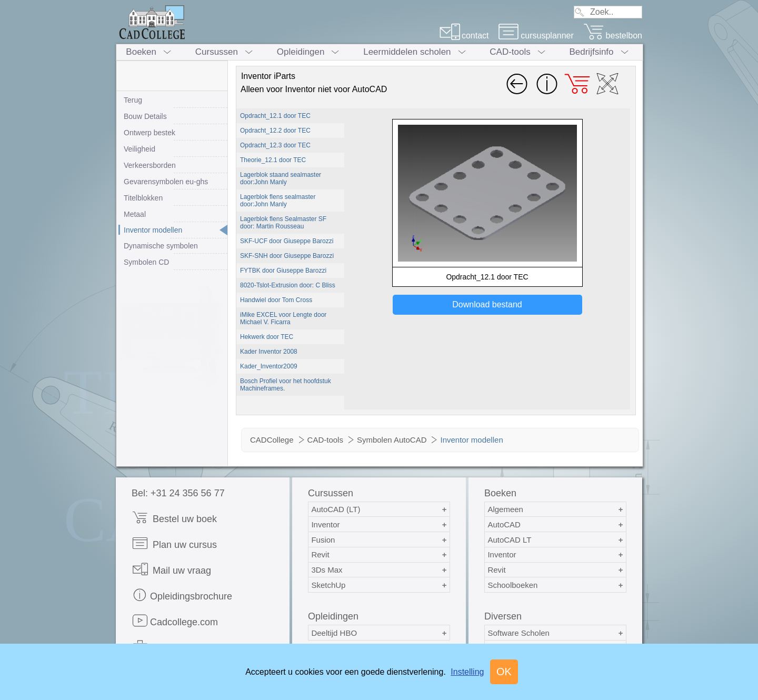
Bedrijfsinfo (591, 52)
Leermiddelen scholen (407, 52)
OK (504, 672)
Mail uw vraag (171, 569)
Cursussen (217, 52)
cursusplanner (536, 36)
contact (464, 36)
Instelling (467, 672)
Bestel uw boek (174, 518)
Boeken (141, 52)
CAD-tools (510, 52)
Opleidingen (301, 52)
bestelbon (613, 36)
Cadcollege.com (175, 621)
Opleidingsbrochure (182, 595)
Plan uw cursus (174, 543)
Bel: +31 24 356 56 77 (178, 493)
